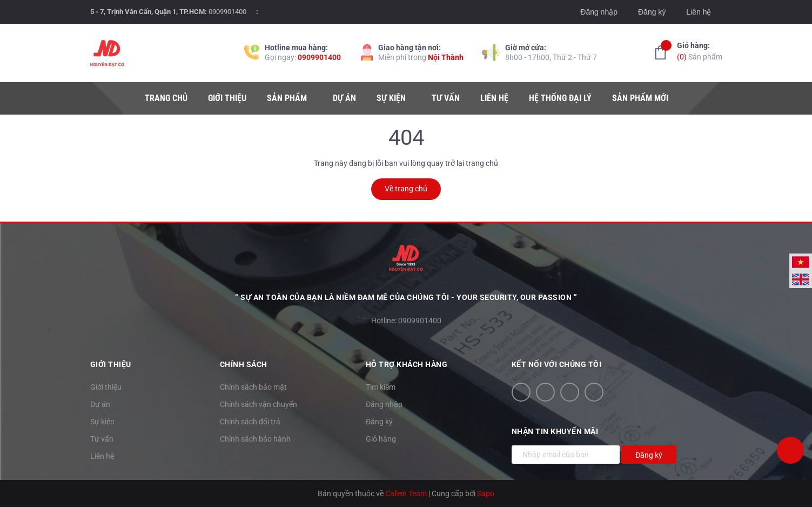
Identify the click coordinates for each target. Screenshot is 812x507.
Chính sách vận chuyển (259, 404)
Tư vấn (102, 439)
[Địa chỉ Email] (566, 455)
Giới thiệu (106, 387)
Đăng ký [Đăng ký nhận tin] (649, 455)
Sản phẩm (700, 51)
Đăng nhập (599, 12)
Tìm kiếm (381, 387)
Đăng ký (652, 12)
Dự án (100, 404)
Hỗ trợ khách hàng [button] (407, 364)
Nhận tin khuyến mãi (555, 431)
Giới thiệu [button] (111, 364)
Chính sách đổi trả (250, 422)
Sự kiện (102, 422)
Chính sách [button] (244, 364)
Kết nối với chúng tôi (557, 364)
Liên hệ (699, 12)
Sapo (486, 493)
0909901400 (227, 12)
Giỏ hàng (381, 439)
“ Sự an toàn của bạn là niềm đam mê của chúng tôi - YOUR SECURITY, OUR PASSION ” (406, 297)
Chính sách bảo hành (255, 439)
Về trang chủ (406, 189)
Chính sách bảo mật (253, 387)
